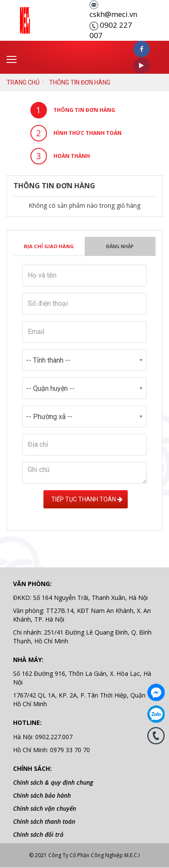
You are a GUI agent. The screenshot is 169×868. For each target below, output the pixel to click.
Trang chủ (23, 82)
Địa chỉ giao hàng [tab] (49, 246)
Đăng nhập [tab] (120, 246)
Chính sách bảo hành (42, 795)
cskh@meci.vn (113, 14)
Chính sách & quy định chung (53, 782)
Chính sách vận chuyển (45, 808)
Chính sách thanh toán (44, 821)
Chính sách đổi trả (38, 834)
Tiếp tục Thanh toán (86, 499)
